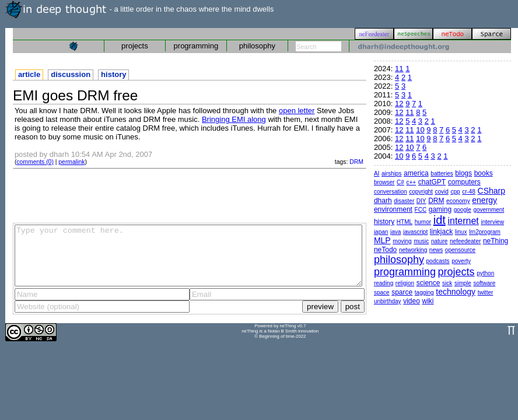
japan (381, 232)
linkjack (441, 232)
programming (196, 46)
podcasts (438, 261)
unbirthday (388, 301)
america (416, 173)
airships (391, 174)
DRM (356, 162)
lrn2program (485, 232)
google (463, 210)
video (412, 301)
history (113, 74)
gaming (440, 209)
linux (461, 232)
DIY (421, 201)
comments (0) (35, 162)
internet (463, 221)
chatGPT (432, 182)
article (29, 74)
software (484, 283)
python (485, 273)
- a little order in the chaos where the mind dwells (139, 9)
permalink (71, 162)
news (436, 250)
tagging (424, 293)
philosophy (257, 46)
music (421, 241)
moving (402, 241)
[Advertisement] (190, 195)
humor (423, 222)
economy (458, 201)
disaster (404, 201)
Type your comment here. (188, 256)
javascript (415, 232)
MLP (382, 240)
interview (492, 222)
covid (441, 192)
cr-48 (469, 192)
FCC (421, 210)
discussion (71, 74)
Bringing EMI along (234, 119)
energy (484, 200)
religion (405, 283)
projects (135, 46)
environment (393, 209)
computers (464, 182)
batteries (442, 174)
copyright (421, 192)
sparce (402, 292)
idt (440, 220)
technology (456, 292)
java (395, 232)
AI (377, 174)
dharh (383, 201)
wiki (428, 301)
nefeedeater (465, 241)
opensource (460, 250)
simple (463, 283)
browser (384, 182)
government (489, 210)
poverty (461, 261)
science (428, 283)
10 (420, 130)
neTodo (385, 250)
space (382, 293)
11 (399, 69)
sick (447, 283)
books (484, 173)
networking (413, 250)
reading (384, 283)
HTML (405, 222)
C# (400, 182)
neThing (496, 241)
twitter (486, 293)
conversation (391, 192)
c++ (412, 182)
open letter (297, 111)
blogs (463, 173)
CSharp (491, 191)
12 (399, 104)
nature (439, 241)
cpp (455, 192)
